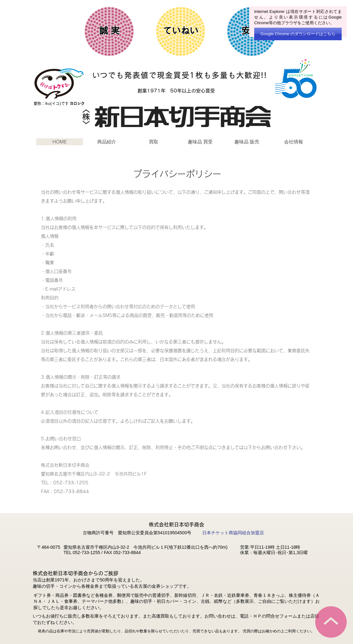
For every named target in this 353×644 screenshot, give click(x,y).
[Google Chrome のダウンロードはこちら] (298, 34)
